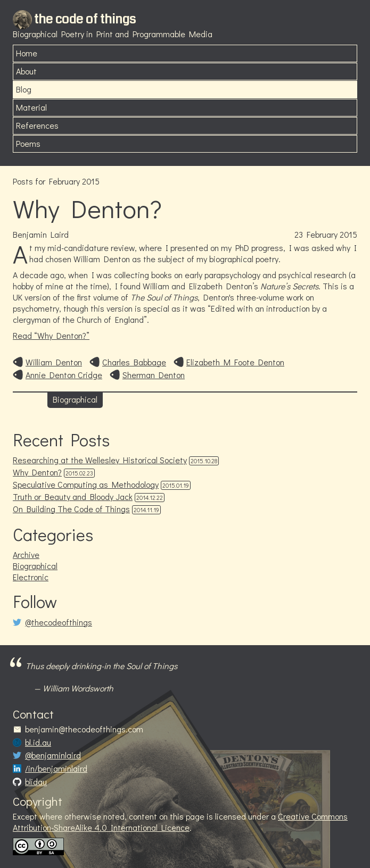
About (26, 71)
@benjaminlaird (53, 755)
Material (31, 107)
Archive (26, 554)
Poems (28, 143)
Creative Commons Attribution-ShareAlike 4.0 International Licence (180, 822)
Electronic (31, 577)
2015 (348, 234)
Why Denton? (87, 208)
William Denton (54, 362)
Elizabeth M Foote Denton (235, 362)
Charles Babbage (134, 362)
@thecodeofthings (59, 622)
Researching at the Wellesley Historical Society (100, 460)
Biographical (75, 399)
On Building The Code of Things (71, 509)
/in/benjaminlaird (56, 769)
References (37, 125)
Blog (24, 89)
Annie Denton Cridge (64, 375)
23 (299, 234)
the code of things (85, 19)
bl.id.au (38, 742)
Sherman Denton (154, 375)
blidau (36, 782)
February (322, 234)
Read (51, 335)
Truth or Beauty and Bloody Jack (73, 496)
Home (27, 53)
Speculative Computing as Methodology (86, 484)
